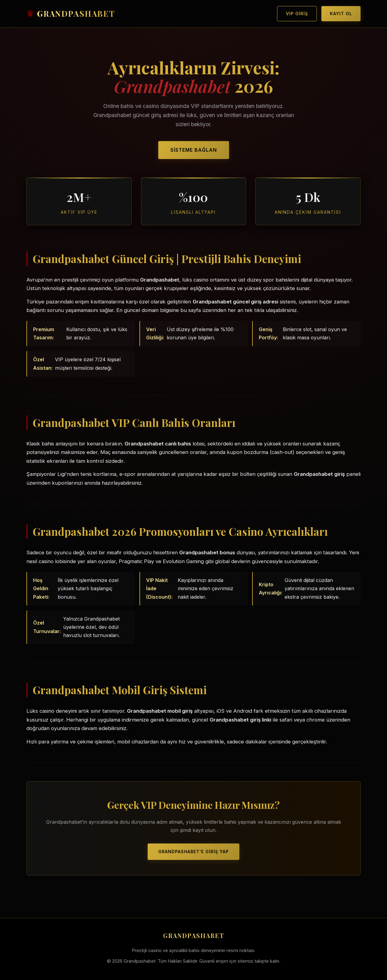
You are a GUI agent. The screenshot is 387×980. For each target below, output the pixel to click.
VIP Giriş (297, 14)
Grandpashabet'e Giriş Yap (193, 852)
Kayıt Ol (341, 14)
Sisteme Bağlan (194, 150)
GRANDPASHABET (76, 14)
